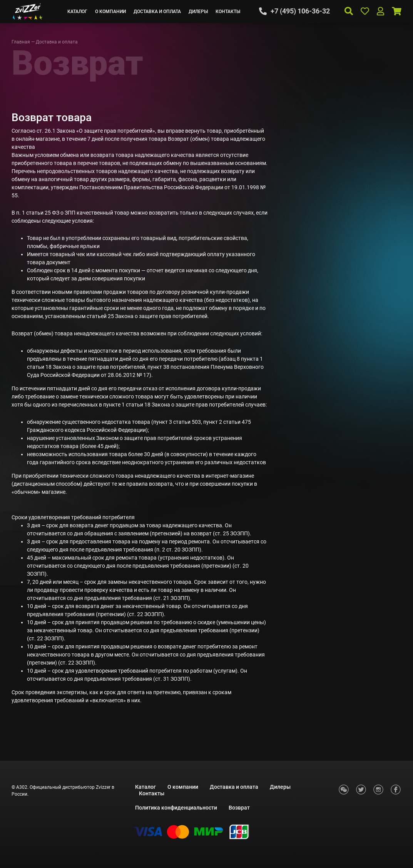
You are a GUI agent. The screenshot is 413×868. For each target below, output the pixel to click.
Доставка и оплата (157, 12)
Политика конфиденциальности (176, 808)
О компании (110, 12)
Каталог (77, 12)
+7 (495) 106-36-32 (300, 11)
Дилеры (198, 12)
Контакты (228, 12)
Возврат (239, 808)
